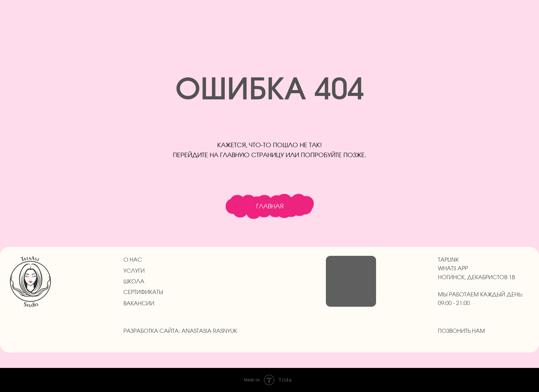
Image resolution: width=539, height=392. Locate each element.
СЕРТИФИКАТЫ (143, 292)
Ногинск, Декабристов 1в (476, 277)
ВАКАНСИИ (139, 304)
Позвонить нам (461, 331)
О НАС (133, 260)
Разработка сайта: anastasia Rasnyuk (180, 331)
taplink (448, 260)
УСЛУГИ (134, 271)
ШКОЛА (134, 282)
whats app (453, 269)
